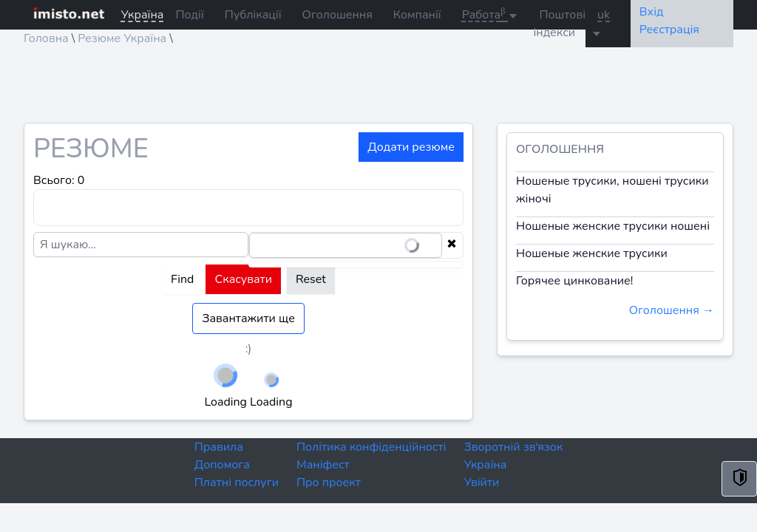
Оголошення (337, 15)
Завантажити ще (248, 318)
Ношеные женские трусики (592, 253)
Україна (485, 465)
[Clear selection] (452, 245)
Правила (219, 447)
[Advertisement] (378, 89)
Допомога (222, 465)
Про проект (329, 482)
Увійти (481, 482)
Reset (311, 279)
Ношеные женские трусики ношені (613, 226)
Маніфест (323, 465)
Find (182, 279)
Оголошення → (672, 310)
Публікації (253, 15)
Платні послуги (237, 482)
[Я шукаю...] (141, 245)
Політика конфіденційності (371, 447)
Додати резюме (411, 147)
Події (189, 15)
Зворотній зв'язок (513, 447)
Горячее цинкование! (574, 281)
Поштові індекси (559, 24)
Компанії (417, 15)
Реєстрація (669, 30)
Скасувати (243, 279)
